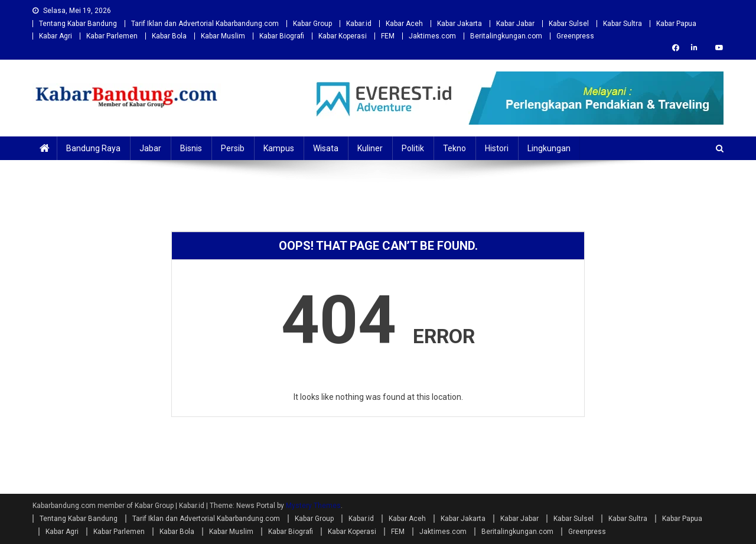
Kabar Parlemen (112, 36)
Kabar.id (359, 24)
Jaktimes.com (432, 36)
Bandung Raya (93, 148)
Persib (233, 148)
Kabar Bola (169, 36)
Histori (497, 148)
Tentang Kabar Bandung (78, 24)
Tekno (454, 148)
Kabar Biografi (282, 36)
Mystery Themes (313, 506)
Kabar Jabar (515, 24)
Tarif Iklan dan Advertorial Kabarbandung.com (205, 24)
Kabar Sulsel (569, 24)
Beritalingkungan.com (506, 36)
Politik (413, 148)
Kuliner (370, 148)
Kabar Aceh (404, 24)
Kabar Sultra (623, 24)
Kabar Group (312, 24)
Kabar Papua (676, 24)
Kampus (279, 148)
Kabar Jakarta (460, 24)
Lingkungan (549, 148)
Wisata (326, 148)
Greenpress (575, 36)
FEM (388, 36)
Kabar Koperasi (343, 36)
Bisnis (191, 148)
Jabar (150, 148)
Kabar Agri (56, 36)
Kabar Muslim (223, 36)
